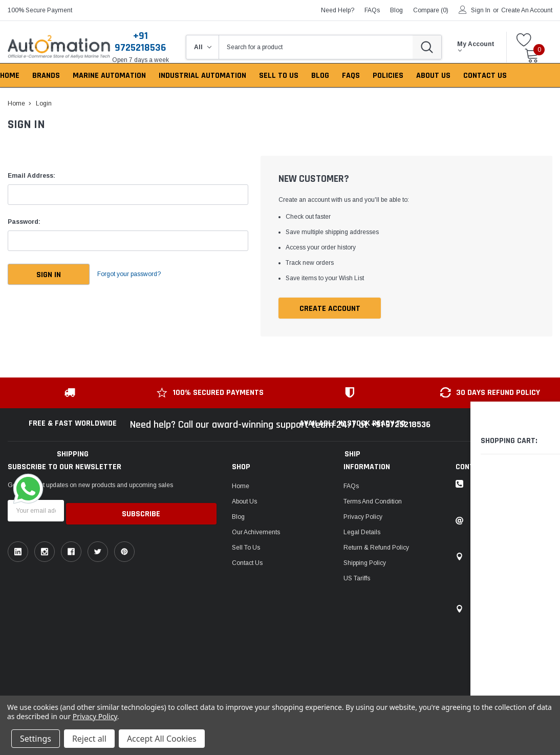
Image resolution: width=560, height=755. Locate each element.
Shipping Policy (365, 563)
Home (241, 487)
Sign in (481, 10)
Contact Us (247, 563)
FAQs (372, 10)
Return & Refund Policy (376, 548)
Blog (238, 517)
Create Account (330, 309)
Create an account (527, 10)
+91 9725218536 (140, 42)
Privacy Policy (363, 517)
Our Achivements (256, 533)
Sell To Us (246, 548)
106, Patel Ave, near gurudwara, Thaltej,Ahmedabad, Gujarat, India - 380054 (511, 635)
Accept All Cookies (162, 739)
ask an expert (498, 500)
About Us (244, 502)
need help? (338, 10)
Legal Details (362, 533)
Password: (24, 222)
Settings (36, 739)
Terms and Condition (373, 502)
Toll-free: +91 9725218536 (508, 485)
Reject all (89, 739)
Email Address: (31, 176)
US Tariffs (357, 579)
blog (396, 10)
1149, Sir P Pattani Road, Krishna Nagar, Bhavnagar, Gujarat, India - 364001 (508, 578)
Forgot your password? (138, 275)
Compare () (431, 10)
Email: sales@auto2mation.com (506, 526)
